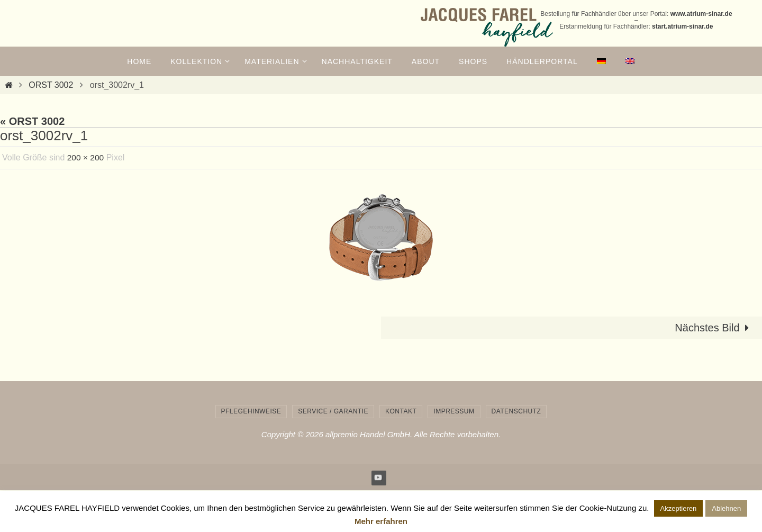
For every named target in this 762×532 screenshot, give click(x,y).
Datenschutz (516, 411)
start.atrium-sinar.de (682, 26)
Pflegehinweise (251, 411)
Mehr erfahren (381, 521)
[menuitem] (602, 61)
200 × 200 (86, 157)
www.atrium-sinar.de (701, 14)
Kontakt (401, 411)
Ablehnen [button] (726, 508)
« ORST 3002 (32, 121)
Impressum (454, 411)
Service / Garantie (333, 411)
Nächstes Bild (714, 328)
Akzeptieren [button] (679, 508)
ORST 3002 (51, 85)
